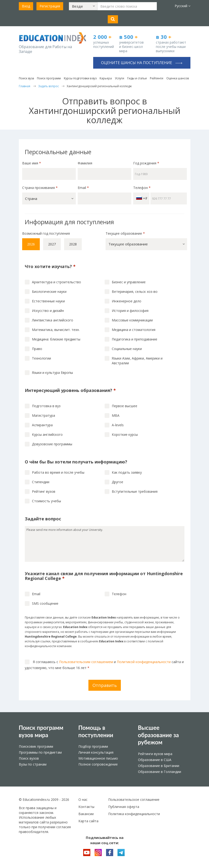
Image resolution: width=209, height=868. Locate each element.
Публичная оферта (124, 807)
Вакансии (86, 814)
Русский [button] (183, 6)
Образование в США (155, 760)
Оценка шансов (178, 78)
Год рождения (147, 163)
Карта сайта (88, 821)
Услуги (120, 78)
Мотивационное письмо (98, 758)
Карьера (106, 78)
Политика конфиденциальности (134, 814)
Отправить (105, 685)
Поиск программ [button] (49, 78)
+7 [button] (142, 198)
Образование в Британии (159, 766)
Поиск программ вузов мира (41, 731)
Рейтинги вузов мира (155, 754)
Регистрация (50, 6)
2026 (31, 244)
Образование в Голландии (160, 772)
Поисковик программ (36, 746)
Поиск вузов (29, 758)
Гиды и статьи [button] (137, 78)
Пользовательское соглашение (134, 799)
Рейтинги (157, 78)
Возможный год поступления (46, 233)
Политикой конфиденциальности (144, 662)
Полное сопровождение (98, 764)
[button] (83, 6)
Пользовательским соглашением (86, 662)
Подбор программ (93, 746)
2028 (73, 244)
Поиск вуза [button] (26, 78)
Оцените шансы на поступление (142, 63)
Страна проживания (40, 188)
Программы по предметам (40, 752)
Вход (26, 6)
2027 (52, 244)
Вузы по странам (33, 764)
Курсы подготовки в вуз (80, 78)
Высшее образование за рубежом (158, 735)
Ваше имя (32, 163)
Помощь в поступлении (96, 731)
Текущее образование (125, 233)
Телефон (142, 188)
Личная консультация (96, 752)
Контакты (86, 807)
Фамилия (85, 163)
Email (83, 188)
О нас (83, 799)
